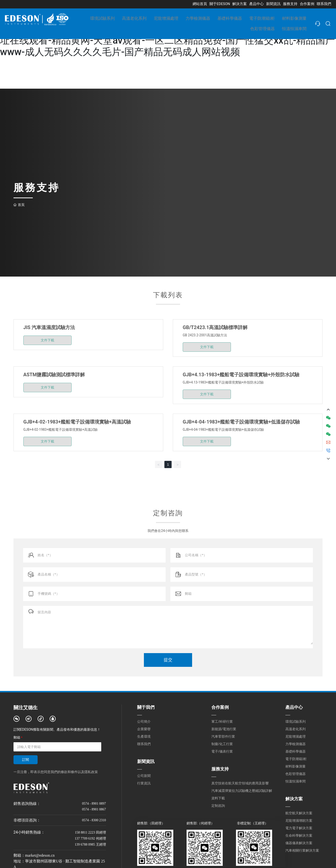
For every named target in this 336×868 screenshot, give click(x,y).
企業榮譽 (144, 729)
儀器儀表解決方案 (299, 843)
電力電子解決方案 (299, 828)
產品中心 (294, 707)
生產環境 (144, 736)
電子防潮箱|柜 (296, 759)
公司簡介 (144, 722)
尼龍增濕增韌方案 (299, 821)
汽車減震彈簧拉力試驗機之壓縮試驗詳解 (242, 791)
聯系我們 (144, 744)
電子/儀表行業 (222, 751)
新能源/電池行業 (224, 729)
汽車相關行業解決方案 (302, 850)
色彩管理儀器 (296, 774)
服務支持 (220, 769)
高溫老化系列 (296, 729)
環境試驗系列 (296, 722)
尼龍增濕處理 (296, 736)
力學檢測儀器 (296, 744)
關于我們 (146, 707)
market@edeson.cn (40, 855)
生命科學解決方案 (299, 835)
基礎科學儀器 (296, 751)
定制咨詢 (218, 806)
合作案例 (220, 707)
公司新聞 (144, 776)
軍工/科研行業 (222, 722)
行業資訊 (144, 783)
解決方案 (294, 799)
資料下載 (218, 798)
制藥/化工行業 (222, 744)
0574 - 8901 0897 (94, 804)
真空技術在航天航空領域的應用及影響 (240, 783)
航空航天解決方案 (299, 813)
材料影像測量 (296, 766)
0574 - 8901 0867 (94, 809)
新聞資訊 (146, 761)
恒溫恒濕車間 (296, 781)
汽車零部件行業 (223, 736)
